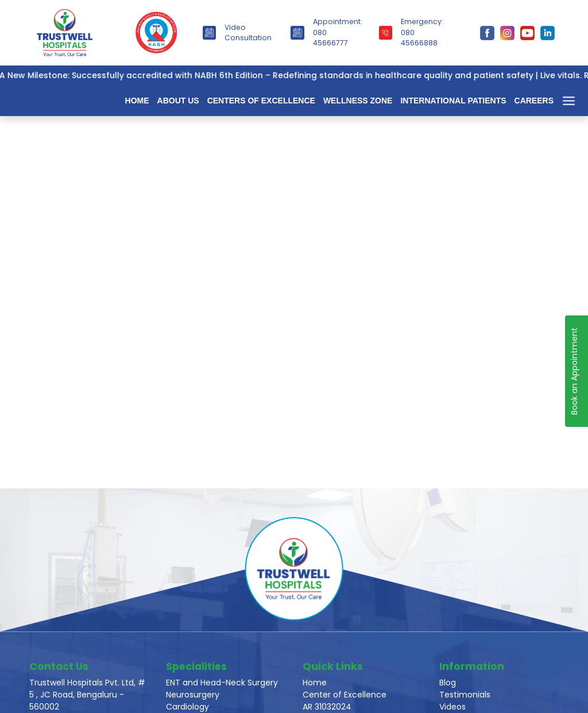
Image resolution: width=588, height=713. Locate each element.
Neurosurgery (193, 695)
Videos (452, 707)
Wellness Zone (358, 101)
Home (137, 101)
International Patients (453, 101)
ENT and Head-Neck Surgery (222, 683)
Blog (448, 683)
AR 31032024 (327, 707)
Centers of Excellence (261, 101)
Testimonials (465, 695)
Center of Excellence (345, 695)
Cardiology (187, 707)
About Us (178, 101)
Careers (534, 101)
